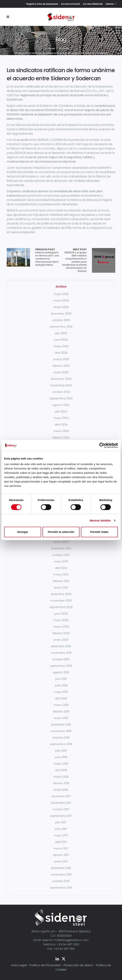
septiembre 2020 (61, 607)
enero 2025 (61, 372)
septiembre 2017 (61, 816)
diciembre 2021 (61, 548)
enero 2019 (61, 718)
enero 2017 (61, 861)
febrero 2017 (61, 855)
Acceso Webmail (93, 4)
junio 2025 (61, 340)
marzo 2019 (61, 705)
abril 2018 (61, 770)
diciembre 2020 (61, 594)
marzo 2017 (61, 848)
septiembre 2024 (61, 398)
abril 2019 (61, 698)
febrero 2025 (61, 366)
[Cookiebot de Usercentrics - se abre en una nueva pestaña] (102, 445)
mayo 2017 (61, 835)
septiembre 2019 (61, 666)
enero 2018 (61, 790)
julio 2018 (61, 751)
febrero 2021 (61, 581)
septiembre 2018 (61, 744)
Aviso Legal (19, 965)
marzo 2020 (61, 627)
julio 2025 (61, 333)
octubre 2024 (61, 392)
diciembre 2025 (61, 314)
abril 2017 (61, 842)
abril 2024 (61, 424)
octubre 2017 (61, 809)
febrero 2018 (61, 783)
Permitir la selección (61, 532)
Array (18, 257)
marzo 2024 (61, 431)
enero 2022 (61, 542)
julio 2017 (61, 822)
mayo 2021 (61, 561)
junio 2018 (61, 757)
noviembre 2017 (61, 803)
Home (51, 48)
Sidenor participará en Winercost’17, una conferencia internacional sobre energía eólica (48, 257)
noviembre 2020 (61, 601)
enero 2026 (61, 307)
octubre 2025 (61, 320)
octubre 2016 (61, 881)
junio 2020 (61, 614)
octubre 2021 (61, 555)
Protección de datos (78, 965)
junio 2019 (61, 685)
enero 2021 (61, 587)
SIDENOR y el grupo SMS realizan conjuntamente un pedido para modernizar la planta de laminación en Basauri (74, 260)
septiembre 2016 (61, 888)
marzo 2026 (61, 300)
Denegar (23, 532)
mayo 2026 (61, 294)
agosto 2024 (61, 405)
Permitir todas (99, 532)
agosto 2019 (61, 672)
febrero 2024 (61, 437)
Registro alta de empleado (42, 4)
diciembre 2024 (61, 379)
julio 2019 (61, 679)
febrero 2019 (61, 711)
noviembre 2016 (61, 874)
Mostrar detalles (100, 520)
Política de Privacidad (45, 965)
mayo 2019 (61, 692)
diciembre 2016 (61, 868)
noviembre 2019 (61, 653)
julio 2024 (61, 411)
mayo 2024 (61, 418)
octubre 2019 (61, 659)
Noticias (64, 48)
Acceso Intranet (71, 4)
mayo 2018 (61, 764)
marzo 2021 (61, 574)
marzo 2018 (61, 777)
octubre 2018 (61, 737)
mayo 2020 (61, 620)
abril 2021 (61, 568)
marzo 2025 (61, 359)
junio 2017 (61, 829)
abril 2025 (61, 353)
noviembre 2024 (61, 385)
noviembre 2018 (61, 731)
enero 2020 (61, 640)
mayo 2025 (61, 346)
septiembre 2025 (61, 327)
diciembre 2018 (61, 724)
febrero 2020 (61, 633)
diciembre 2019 (61, 646)
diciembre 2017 (61, 796)
